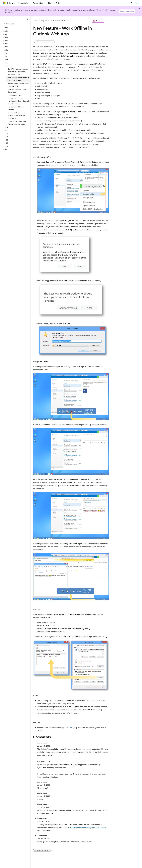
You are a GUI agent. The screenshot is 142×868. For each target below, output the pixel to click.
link (71, 727)
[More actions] (107, 21)
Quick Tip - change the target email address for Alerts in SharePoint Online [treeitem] (18, 72)
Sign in (137, 3)
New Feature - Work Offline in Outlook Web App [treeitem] (19, 79)
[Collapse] (27, 19)
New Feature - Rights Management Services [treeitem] (16, 96)
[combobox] (15, 24)
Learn (35, 21)
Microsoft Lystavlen (60, 21)
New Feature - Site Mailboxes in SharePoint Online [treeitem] (19, 102)
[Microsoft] (4, 3)
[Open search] (132, 3)
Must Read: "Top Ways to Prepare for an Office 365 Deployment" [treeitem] (17, 115)
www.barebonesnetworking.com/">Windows (87, 827)
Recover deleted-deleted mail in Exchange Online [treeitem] (19, 85)
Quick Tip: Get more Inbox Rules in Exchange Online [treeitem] (17, 123)
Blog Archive (45, 21)
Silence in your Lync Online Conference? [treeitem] (17, 91)
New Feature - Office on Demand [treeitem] (16, 108)
